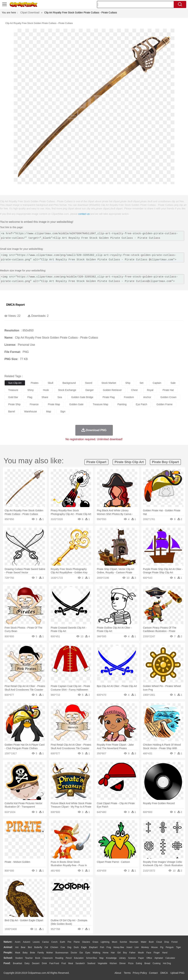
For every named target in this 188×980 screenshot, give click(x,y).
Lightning (105, 942)
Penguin (170, 947)
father (132, 953)
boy (125, 953)
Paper (141, 958)
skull (51, 383)
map (48, 411)
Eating (139, 963)
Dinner (123, 963)
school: (8, 958)
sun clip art (15, 383)
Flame (77, 942)
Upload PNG (177, 973)
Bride (32, 953)
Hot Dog (167, 963)
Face (149, 953)
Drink (44, 963)
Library (122, 958)
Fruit (64, 963)
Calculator (170, 958)
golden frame (164, 404)
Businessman (62, 953)
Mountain (134, 942)
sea (60, 397)
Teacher (29, 958)
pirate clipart (96, 462)
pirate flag (109, 397)
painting (122, 404)
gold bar (13, 397)
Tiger (178, 947)
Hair (113, 953)
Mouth (141, 953)
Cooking (157, 963)
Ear (81, 953)
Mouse (154, 947)
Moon (115, 942)
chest (134, 390)
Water (144, 942)
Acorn (18, 942)
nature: (8, 942)
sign (63, 411)
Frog (109, 947)
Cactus (45, 942)
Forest (174, 942)
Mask (18, 953)
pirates (35, 383)
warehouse (30, 411)
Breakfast (18, 963)
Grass (95, 942)
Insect (129, 947)
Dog (69, 947)
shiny (31, 390)
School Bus (92, 958)
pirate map (54, 404)
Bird (30, 947)
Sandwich (80, 963)
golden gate (76, 404)
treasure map (100, 404)
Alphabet (159, 958)
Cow (63, 947)
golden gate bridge (82, 397)
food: (7, 963)
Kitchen (113, 963)
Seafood (91, 963)
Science (132, 958)
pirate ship (14, 404)
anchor (147, 397)
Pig (162, 947)
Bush (151, 942)
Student (19, 958)
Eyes (88, 953)
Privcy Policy (140, 973)
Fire (69, 942)
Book (38, 958)
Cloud (159, 942)
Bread (147, 963)
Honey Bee (119, 947)
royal (150, 390)
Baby (25, 953)
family (41, 953)
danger (89, 390)
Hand (165, 953)
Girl (119, 953)
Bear (23, 947)
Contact (153, 973)
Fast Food (54, 963)
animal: (8, 947)
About (118, 973)
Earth (63, 942)
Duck (76, 947)
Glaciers (86, 942)
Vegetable (102, 963)
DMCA (164, 973)
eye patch (142, 404)
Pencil (69, 958)
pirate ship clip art (129, 462)
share (45, 397)
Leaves (36, 942)
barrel (12, 411)
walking (96, 953)
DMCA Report (15, 305)
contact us (84, 214)
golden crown (169, 397)
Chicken (54, 947)
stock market (109, 383)
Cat (46, 947)
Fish (102, 947)
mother (50, 953)
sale (173, 383)
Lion (137, 947)
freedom (129, 397)
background (69, 383)
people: (8, 952)
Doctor (74, 953)
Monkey (145, 947)
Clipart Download (30, 13)
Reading (59, 958)
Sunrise (123, 942)
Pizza (131, 963)
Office (149, 958)
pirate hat (168, 390)
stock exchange (67, 390)
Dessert (36, 963)
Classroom (48, 958)
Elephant (93, 947)
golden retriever (112, 390)
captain (157, 383)
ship (128, 383)
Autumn (27, 942)
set (141, 383)
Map (101, 958)
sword (89, 383)
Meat (71, 963)
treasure (13, 390)
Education (79, 958)
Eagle (84, 947)
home (106, 953)
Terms (127, 973)
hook (46, 390)
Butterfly (38, 947)
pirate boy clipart (165, 462)
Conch (54, 942)
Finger (157, 953)
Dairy (27, 963)
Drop (167, 942)
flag (30, 397)
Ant (17, 947)
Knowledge (111, 958)
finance (34, 404)
